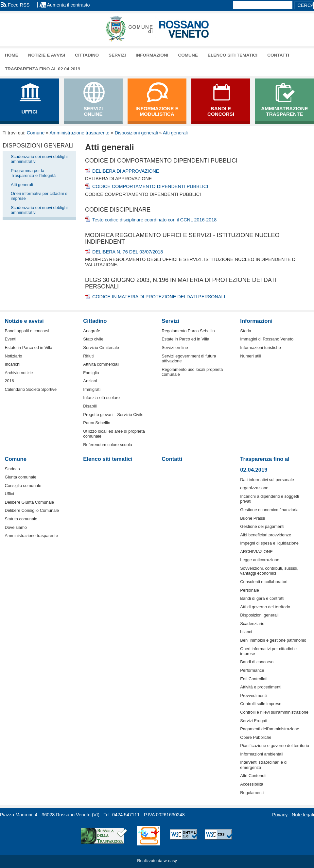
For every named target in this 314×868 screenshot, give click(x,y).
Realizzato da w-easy (157, 861)
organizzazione (254, 488)
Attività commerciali (101, 364)
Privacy (280, 815)
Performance (252, 670)
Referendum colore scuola (107, 445)
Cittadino (87, 55)
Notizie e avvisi (47, 55)
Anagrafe (92, 331)
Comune (188, 55)
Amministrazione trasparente (79, 133)
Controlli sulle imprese (261, 704)
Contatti (278, 55)
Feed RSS (19, 5)
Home (12, 55)
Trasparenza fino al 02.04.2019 (43, 69)
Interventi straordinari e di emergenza (264, 765)
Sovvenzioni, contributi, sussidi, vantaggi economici (269, 571)
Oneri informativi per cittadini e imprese (39, 196)
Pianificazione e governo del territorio (275, 746)
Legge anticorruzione (260, 560)
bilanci (246, 632)
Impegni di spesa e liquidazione (269, 543)
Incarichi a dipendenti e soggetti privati (270, 499)
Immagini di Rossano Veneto (267, 339)
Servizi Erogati (254, 721)
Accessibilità (252, 784)
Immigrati (92, 389)
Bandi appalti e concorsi (27, 331)
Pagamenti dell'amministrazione (270, 729)
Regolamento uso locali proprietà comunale (192, 372)
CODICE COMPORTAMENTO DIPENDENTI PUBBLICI (150, 186)
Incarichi (12, 364)
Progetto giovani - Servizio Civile (113, 415)
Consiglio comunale (23, 486)
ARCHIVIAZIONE (256, 552)
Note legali (303, 815)
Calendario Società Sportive (31, 389)
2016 (9, 381)
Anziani (90, 381)
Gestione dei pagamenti (262, 526)
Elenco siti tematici (233, 55)
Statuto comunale (21, 519)
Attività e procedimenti (261, 687)
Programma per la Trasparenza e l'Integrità (33, 173)
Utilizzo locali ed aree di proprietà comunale (114, 434)
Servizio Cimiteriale (101, 347)
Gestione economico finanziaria (269, 510)
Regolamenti (252, 793)
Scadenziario (252, 624)
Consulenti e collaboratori (264, 582)
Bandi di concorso (257, 662)
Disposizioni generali (136, 133)
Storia (245, 331)
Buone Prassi (253, 518)
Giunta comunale (20, 477)
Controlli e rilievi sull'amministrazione (274, 712)
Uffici (9, 494)
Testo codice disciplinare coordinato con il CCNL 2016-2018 (154, 220)
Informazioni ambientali (262, 754)
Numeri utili (251, 356)
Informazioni (152, 55)
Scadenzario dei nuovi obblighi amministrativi (39, 159)
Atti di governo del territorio (265, 607)
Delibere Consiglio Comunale (32, 510)
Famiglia (91, 373)
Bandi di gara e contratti (262, 598)
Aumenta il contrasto (68, 5)
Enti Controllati (254, 679)
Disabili (90, 406)
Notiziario (13, 356)
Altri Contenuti (253, 776)
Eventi (10, 339)
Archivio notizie (19, 373)
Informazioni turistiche (260, 347)
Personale (250, 590)
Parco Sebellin (97, 423)
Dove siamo (16, 527)
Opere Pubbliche (256, 737)
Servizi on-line (175, 347)
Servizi (117, 55)
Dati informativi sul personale (267, 480)
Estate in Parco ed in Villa (28, 347)
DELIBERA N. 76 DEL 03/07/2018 (128, 252)
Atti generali (175, 133)
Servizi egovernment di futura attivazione (189, 358)
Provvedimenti (253, 695)
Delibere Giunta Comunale (29, 502)
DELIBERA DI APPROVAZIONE (126, 171)
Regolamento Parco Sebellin (188, 331)
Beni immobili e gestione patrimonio (273, 640)
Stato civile (93, 339)
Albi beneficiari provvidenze (266, 535)
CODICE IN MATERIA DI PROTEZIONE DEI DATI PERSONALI (159, 297)
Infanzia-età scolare (101, 398)
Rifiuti (88, 356)
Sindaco (12, 469)
